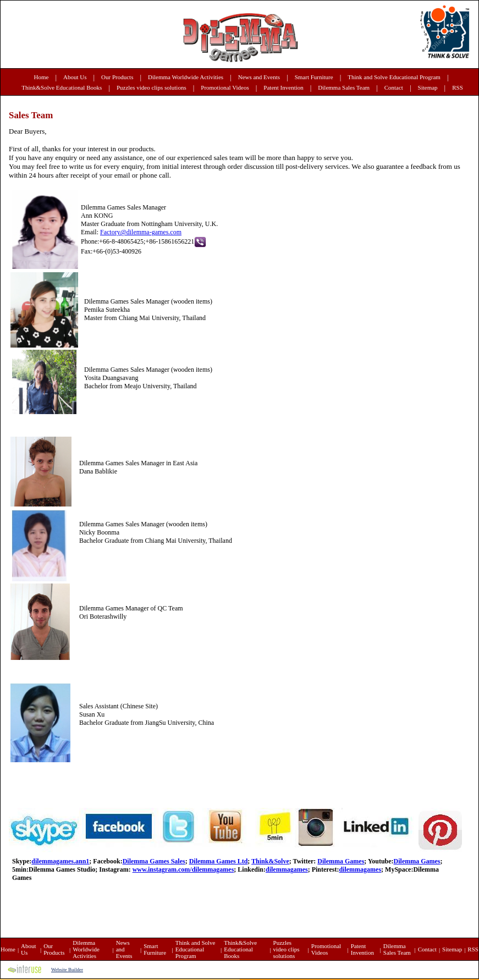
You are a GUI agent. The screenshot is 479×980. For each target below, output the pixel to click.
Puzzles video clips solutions (152, 87)
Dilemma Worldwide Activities (186, 77)
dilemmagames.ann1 (60, 861)
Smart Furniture (314, 77)
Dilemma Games (341, 861)
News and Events (259, 77)
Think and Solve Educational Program (394, 77)
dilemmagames (287, 869)
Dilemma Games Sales (154, 861)
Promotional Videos (225, 87)
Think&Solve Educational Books (62, 87)
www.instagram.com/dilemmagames (183, 869)
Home (42, 77)
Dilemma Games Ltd (219, 861)
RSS (458, 87)
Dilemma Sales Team (344, 87)
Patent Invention (283, 87)
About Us (75, 77)
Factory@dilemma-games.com (141, 232)
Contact (394, 87)
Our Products (117, 77)
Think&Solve (270, 861)
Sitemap (428, 87)
